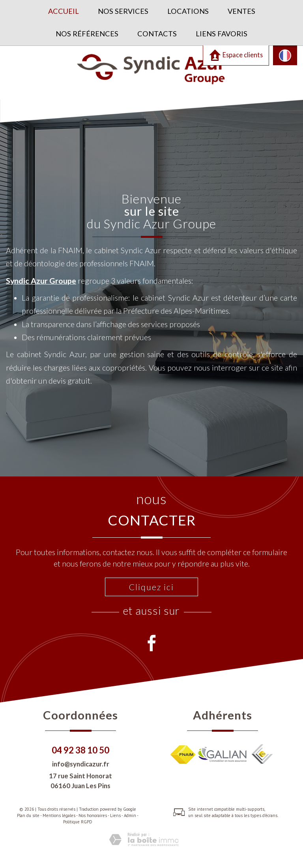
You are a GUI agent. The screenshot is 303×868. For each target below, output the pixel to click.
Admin (130, 815)
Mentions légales (59, 815)
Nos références (87, 34)
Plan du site (28, 815)
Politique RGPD (78, 822)
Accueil (64, 11)
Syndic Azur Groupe (41, 281)
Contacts (157, 34)
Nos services (123, 11)
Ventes (241, 11)
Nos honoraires (93, 815)
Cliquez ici (151, 587)
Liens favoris (222, 34)
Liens (115, 815)
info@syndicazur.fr (81, 764)
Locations (188, 11)
